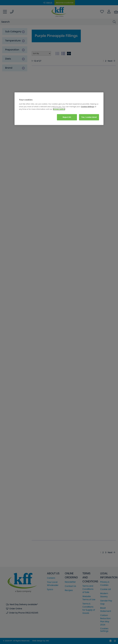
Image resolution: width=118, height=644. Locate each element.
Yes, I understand (89, 117)
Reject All (67, 117)
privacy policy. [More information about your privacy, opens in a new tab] (59, 109)
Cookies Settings (87, 106)
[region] (59, 109)
